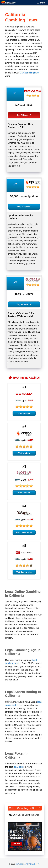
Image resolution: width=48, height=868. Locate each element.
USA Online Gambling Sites (26, 815)
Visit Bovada (24, 413)
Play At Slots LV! (24, 304)
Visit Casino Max (24, 572)
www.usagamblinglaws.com (27, 864)
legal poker (19, 767)
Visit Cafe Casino (24, 532)
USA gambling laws (29, 73)
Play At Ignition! (24, 207)
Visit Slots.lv (24, 493)
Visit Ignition (24, 453)
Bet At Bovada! (24, 115)
